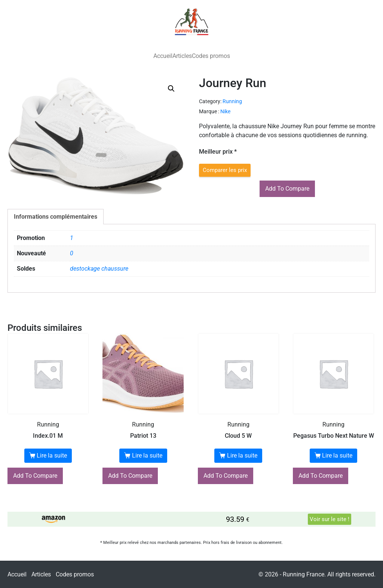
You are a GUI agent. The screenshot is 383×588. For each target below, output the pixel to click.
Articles (182, 56)
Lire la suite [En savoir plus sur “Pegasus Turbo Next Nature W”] (337, 455)
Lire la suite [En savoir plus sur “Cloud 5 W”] (242, 455)
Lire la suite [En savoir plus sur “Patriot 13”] (147, 455)
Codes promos (211, 56)
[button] (171, 89)
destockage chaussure (99, 269)
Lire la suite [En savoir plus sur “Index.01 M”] (52, 455)
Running (232, 101)
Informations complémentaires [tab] (56, 217)
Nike (225, 111)
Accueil (163, 56)
